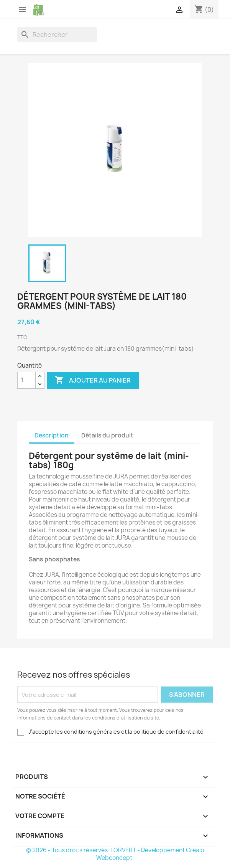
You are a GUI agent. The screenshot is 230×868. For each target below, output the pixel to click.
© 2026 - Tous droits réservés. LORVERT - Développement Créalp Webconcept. (115, 854)
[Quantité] (26, 380)
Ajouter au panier (93, 380)
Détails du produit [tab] (107, 435)
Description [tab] (52, 435)
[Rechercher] (57, 35)
